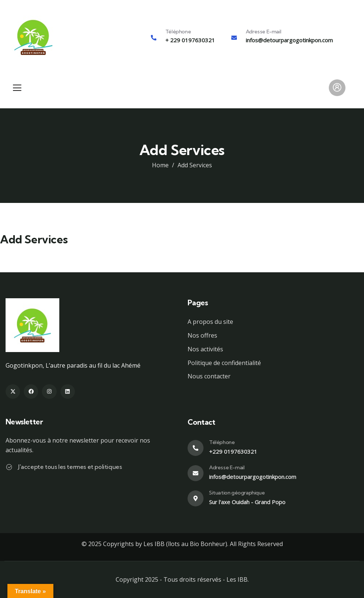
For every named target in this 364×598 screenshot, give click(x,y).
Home (160, 165)
